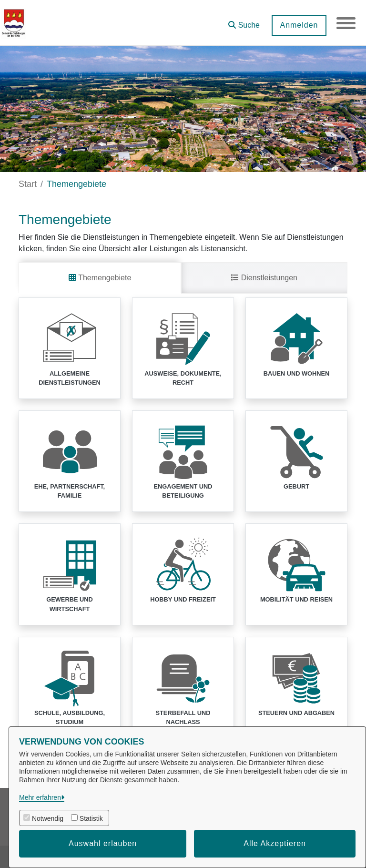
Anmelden (299, 25)
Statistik (91, 818)
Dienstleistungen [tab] (264, 278)
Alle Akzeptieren (275, 843)
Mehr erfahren (40, 797)
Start (28, 184)
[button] (244, 22)
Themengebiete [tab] (100, 278)
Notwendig (48, 818)
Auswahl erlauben (103, 843)
